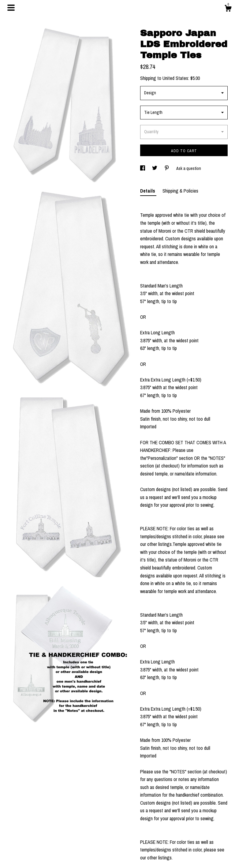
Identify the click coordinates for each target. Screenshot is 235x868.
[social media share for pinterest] (167, 168)
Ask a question (189, 168)
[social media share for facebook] (143, 168)
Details (148, 191)
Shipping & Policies (180, 191)
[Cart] (228, 9)
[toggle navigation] (11, 8)
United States (175, 78)
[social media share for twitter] (155, 168)
